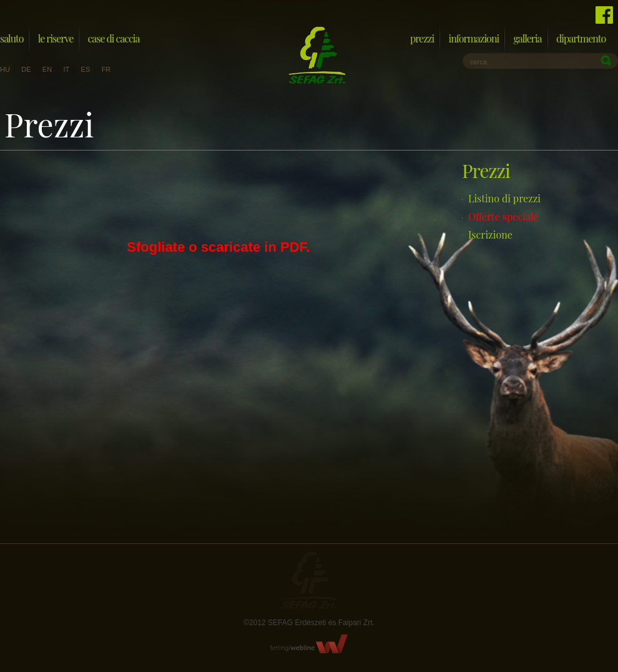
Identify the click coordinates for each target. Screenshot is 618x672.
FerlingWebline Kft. (309, 644)
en (47, 69)
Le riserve (56, 38)
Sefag (309, 581)
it (66, 69)
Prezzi (422, 38)
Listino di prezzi (504, 198)
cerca (478, 62)
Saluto (12, 38)
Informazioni (473, 38)
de (26, 69)
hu (5, 69)
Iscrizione (490, 235)
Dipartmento (581, 38)
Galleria (527, 38)
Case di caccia (114, 38)
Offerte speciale (503, 216)
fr (106, 69)
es (86, 69)
